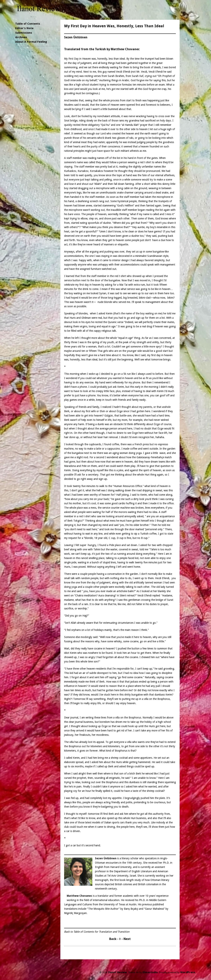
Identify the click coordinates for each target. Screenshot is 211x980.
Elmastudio (150, 972)
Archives (21, 37)
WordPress (188, 972)
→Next (126, 939)
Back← (114, 939)
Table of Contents (28, 24)
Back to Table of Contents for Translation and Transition (97, 932)
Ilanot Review (117, 972)
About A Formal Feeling (31, 42)
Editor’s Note (24, 28)
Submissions (24, 33)
